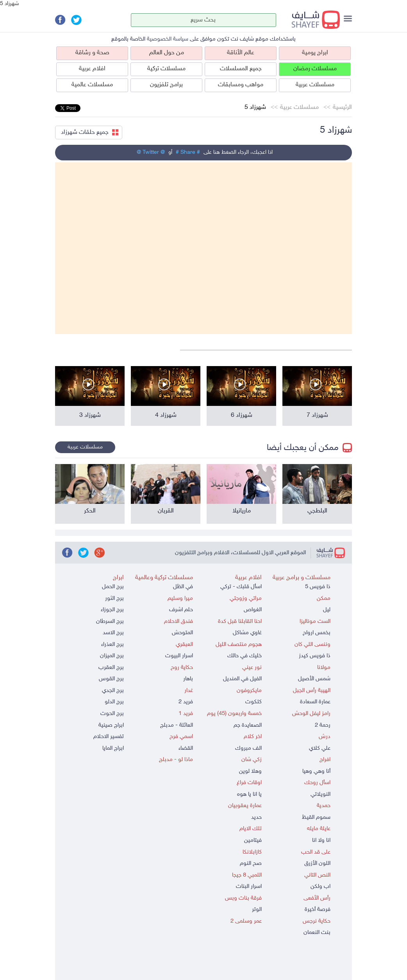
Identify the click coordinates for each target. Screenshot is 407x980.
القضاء (186, 748)
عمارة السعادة (315, 702)
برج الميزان (112, 656)
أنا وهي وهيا (316, 771)
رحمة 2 (323, 725)
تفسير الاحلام (109, 737)
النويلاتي (320, 794)
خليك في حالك (245, 656)
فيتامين (253, 840)
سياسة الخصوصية (168, 39)
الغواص (253, 610)
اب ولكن (320, 887)
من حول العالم (167, 53)
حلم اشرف (181, 610)
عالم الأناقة (241, 53)
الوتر (257, 910)
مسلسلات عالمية (92, 85)
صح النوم (251, 864)
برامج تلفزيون (166, 85)
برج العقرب (111, 668)
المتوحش (182, 633)
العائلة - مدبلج (177, 725)
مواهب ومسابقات (241, 85)
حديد (256, 817)
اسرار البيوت (179, 656)
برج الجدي (113, 691)
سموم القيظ (316, 817)
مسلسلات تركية (166, 69)
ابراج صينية (111, 725)
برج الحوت (112, 714)
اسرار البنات (249, 887)
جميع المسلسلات (241, 69)
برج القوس (111, 679)
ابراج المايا (113, 748)
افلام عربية (92, 69)
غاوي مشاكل (247, 633)
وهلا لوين (250, 771)
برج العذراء (112, 645)
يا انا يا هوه (249, 794)
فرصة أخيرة (318, 910)
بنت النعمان (317, 933)
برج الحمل (113, 587)
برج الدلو (114, 702)
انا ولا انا (321, 840)
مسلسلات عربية (315, 85)
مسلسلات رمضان (315, 69)
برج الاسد (113, 633)
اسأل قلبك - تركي (241, 587)
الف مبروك (248, 748)
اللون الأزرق (317, 864)
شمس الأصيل (314, 679)
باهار (188, 679)
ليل (327, 610)
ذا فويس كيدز (315, 656)
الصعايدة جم (248, 725)
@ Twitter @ (151, 152)
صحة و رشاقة (92, 53)
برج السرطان (110, 622)
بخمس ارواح (317, 633)
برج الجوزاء (112, 610)
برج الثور (114, 598)
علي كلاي (320, 748)
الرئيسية (342, 108)
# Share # (188, 152)
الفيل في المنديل (242, 679)
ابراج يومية (315, 53)
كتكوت (253, 702)
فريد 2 (186, 702)
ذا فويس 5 (318, 587)
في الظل (183, 587)
